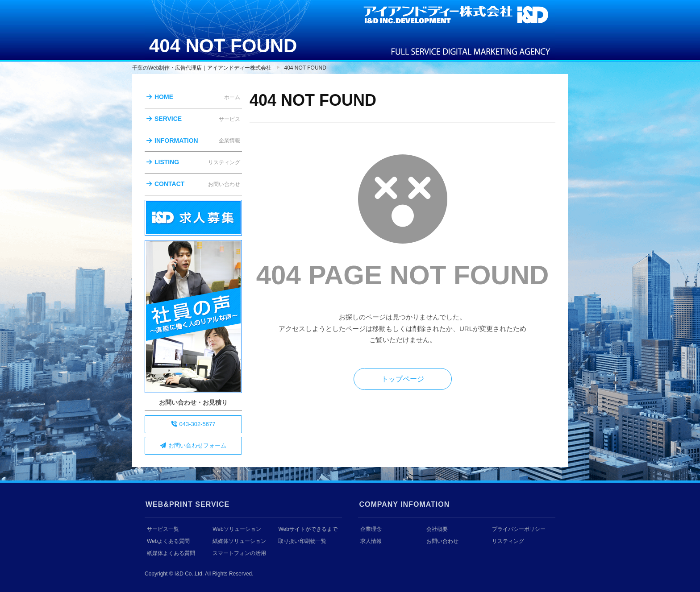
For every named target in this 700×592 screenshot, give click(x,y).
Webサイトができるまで (308, 529)
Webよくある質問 (168, 541)
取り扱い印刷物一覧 (302, 541)
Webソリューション (237, 529)
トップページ (403, 379)
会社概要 (437, 529)
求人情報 (371, 541)
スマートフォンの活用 (239, 553)
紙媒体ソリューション (239, 541)
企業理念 (371, 529)
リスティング (508, 541)
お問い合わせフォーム (193, 445)
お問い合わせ (442, 541)
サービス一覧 (163, 529)
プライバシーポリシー (519, 529)
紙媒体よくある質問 (171, 553)
